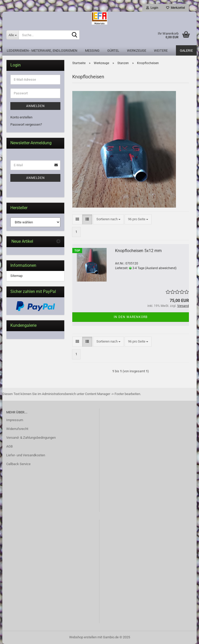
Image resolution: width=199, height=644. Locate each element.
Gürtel (113, 51)
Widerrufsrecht (17, 429)
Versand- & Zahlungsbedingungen (31, 438)
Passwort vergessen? (26, 124)
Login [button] (152, 8)
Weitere (161, 51)
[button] (77, 219)
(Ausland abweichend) (161, 268)
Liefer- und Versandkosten (26, 455)
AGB (9, 446)
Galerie (186, 51)
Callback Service (18, 464)
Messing (92, 51)
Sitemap (16, 276)
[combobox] (108, 219)
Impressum (15, 420)
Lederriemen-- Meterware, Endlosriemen (42, 51)
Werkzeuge (137, 51)
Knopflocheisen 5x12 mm (138, 251)
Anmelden (35, 106)
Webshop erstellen (83, 637)
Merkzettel (176, 8)
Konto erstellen (21, 117)
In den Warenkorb (131, 317)
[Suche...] (12, 35)
